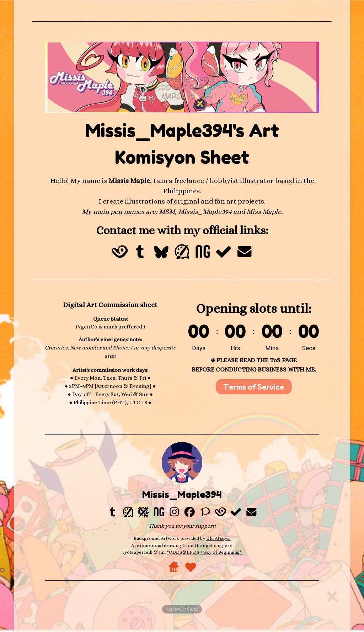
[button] (120, 252)
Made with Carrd (182, 609)
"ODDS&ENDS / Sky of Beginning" (204, 552)
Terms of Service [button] (254, 387)
